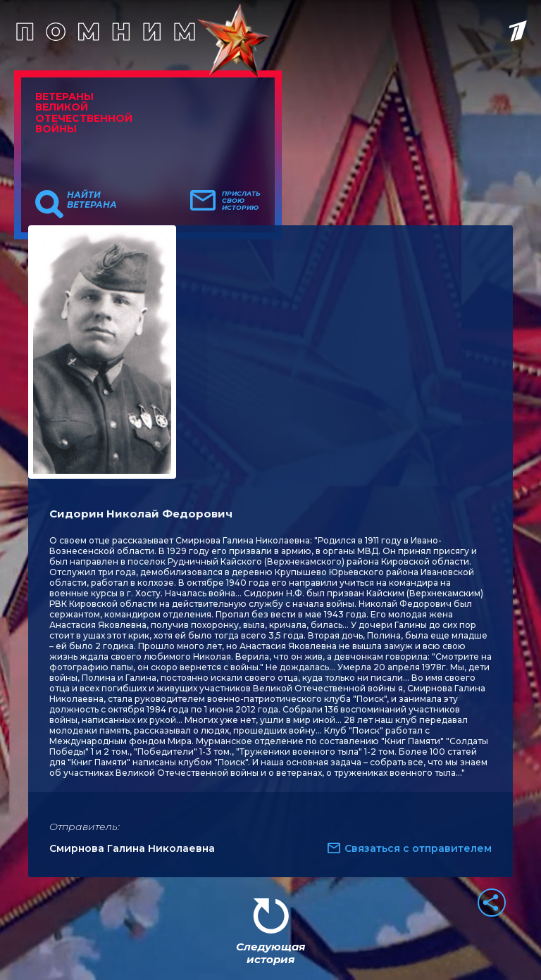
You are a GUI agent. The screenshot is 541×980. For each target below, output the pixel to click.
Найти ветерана (92, 200)
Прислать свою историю (241, 201)
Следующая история (270, 953)
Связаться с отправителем (418, 848)
